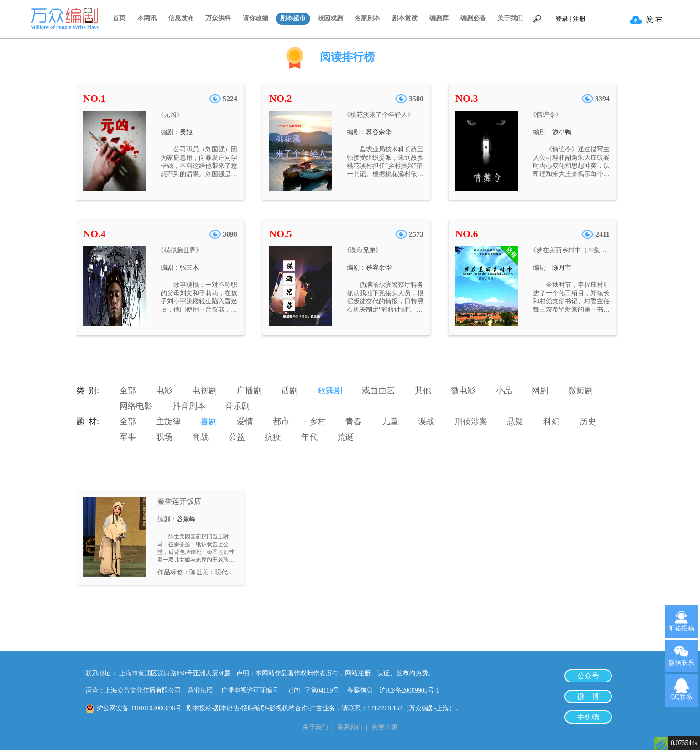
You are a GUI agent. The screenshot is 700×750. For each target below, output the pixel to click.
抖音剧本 (189, 406)
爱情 (245, 422)
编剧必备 (473, 18)
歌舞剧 (330, 391)
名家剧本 (367, 18)
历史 (588, 422)
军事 (128, 437)
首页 (119, 18)
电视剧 (204, 391)
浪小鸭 (562, 132)
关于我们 (510, 18)
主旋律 (168, 422)
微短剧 (580, 391)
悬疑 (515, 422)
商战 (200, 437)
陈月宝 (562, 268)
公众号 (588, 676)
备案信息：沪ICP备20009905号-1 (393, 690)
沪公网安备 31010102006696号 (139, 708)
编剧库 (439, 18)
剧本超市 (293, 18)
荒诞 (345, 437)
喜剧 (209, 422)
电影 (164, 391)
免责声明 (385, 727)
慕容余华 (379, 132)
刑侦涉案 (471, 422)
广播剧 (249, 391)
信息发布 (181, 18)
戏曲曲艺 (378, 391)
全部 (128, 391)
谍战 (426, 422)
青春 (354, 422)
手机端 (588, 717)
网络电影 (136, 406)
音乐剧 (237, 406)
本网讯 (147, 18)
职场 (164, 437)
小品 (504, 391)
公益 (237, 437)
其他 (423, 391)
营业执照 (200, 690)
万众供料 (218, 18)
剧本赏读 (405, 18)
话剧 (289, 391)
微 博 (588, 696)
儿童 (390, 422)
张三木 (189, 268)
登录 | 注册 (570, 19)
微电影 (463, 391)
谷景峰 (186, 519)
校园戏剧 (330, 18)
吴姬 (186, 132)
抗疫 (273, 437)
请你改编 (256, 18)
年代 (309, 437)
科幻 (552, 422)
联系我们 (350, 727)
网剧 (540, 391)
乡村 (318, 422)
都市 (281, 422)
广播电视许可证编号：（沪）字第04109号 (284, 690)
